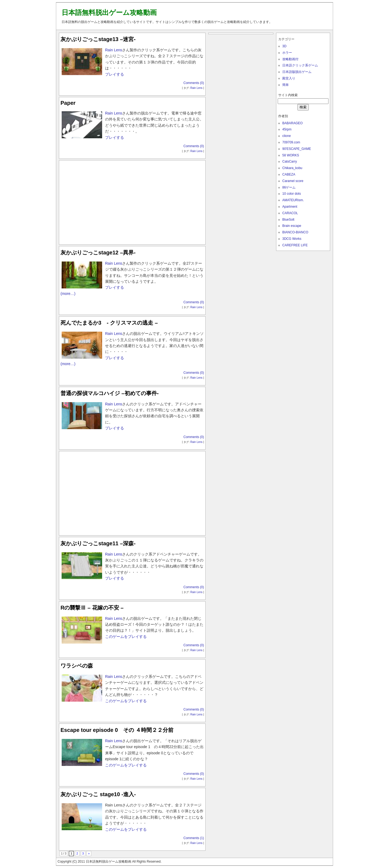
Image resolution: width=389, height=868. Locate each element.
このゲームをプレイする (126, 637)
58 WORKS (291, 155)
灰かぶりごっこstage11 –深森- (98, 543)
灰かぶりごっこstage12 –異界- (98, 253)
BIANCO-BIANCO (295, 232)
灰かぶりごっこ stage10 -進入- (98, 794)
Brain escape (292, 226)
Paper (68, 103)
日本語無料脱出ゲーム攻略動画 (109, 12)
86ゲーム (289, 187)
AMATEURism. (293, 200)
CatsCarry (290, 162)
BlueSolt (288, 220)
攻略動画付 (290, 59)
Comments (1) (194, 838)
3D (284, 46)
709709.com (291, 142)
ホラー (287, 53)
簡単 (286, 85)
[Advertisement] (132, 201)
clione (286, 136)
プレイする (115, 74)
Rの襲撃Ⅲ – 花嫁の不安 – (92, 608)
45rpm (287, 129)
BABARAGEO (292, 123)
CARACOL (290, 213)
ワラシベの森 (77, 666)
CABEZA (289, 174)
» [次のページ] (89, 854)
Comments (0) (194, 83)
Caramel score (293, 181)
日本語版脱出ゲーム (297, 72)
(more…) (68, 294)
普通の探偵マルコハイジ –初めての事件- (110, 393)
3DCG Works (292, 239)
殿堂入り (289, 78)
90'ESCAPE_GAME (297, 149)
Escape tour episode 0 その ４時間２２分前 (117, 730)
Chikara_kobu (292, 168)
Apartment (290, 207)
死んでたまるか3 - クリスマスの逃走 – (109, 323)
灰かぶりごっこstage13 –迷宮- (98, 39)
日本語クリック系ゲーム (300, 65)
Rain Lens (114, 50)
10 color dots (292, 194)
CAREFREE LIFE (295, 245)
